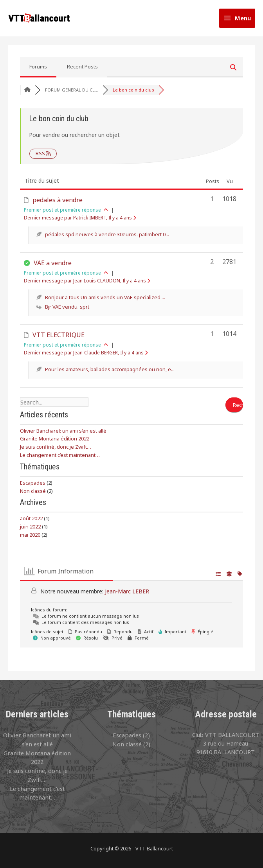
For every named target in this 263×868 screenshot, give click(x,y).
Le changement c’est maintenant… (60, 458)
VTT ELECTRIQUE (59, 338)
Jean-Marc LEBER (127, 594)
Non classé (33, 494)
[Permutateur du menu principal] (237, 20)
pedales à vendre (58, 203)
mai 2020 (30, 537)
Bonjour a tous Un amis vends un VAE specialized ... (105, 300)
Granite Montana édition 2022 (55, 441)
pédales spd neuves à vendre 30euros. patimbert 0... (107, 238)
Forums (38, 70)
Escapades (33, 485)
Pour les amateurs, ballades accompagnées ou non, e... (110, 372)
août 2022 (31, 521)
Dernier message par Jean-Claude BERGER (86, 356)
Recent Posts (82, 70)
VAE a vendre (53, 266)
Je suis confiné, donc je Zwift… (56, 449)
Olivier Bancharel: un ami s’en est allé (63, 433)
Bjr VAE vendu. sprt (67, 310)
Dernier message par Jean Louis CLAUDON (87, 284)
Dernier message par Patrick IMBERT (80, 221)
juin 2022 (30, 529)
